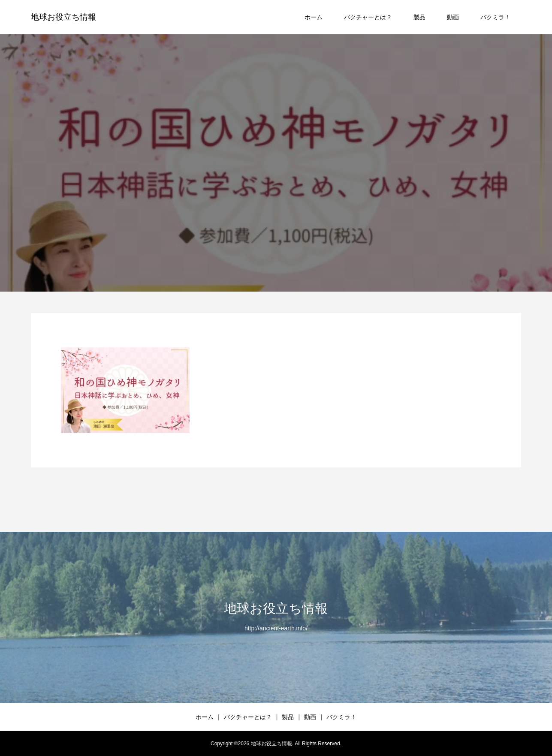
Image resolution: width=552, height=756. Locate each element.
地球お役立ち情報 (63, 17)
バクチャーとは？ (368, 17)
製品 (419, 17)
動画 (453, 17)
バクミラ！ (495, 17)
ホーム (314, 17)
